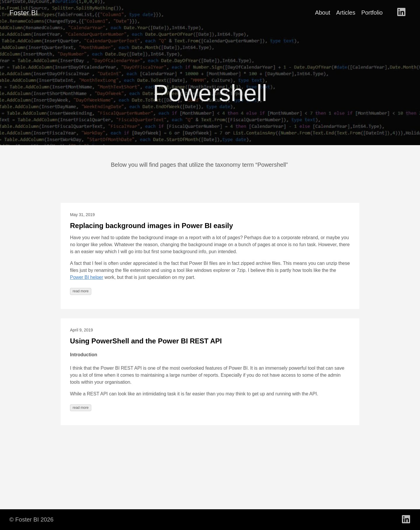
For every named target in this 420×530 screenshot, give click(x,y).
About (323, 13)
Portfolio (372, 13)
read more (81, 291)
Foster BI (23, 13)
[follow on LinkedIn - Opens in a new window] (401, 13)
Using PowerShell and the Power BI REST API (146, 341)
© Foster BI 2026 (31, 519)
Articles (346, 13)
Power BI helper (87, 277)
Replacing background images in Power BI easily (152, 226)
